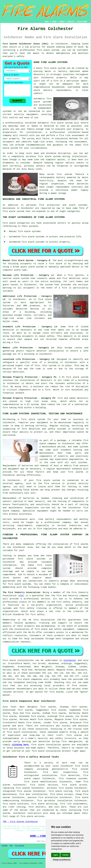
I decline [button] (65, 855)
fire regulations (47, 529)
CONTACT (71, 22)
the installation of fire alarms (68, 544)
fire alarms (65, 174)
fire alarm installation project (51, 751)
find (13, 707)
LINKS (54, 22)
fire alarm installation (46, 745)
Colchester (70, 660)
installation (80, 156)
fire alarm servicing (44, 804)
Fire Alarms (20, 846)
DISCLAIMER (82, 22)
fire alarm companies (29, 679)
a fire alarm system (31, 419)
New (11, 846)
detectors (83, 398)
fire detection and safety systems (44, 429)
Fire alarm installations (18, 660)
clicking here (20, 745)
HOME (47, 22)
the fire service (49, 484)
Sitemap (4, 846)
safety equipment (64, 629)
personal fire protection (43, 205)
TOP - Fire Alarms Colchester (20, 822)
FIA (21, 596)
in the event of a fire (52, 288)
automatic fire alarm (51, 123)
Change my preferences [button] (62, 860)
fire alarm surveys (61, 794)
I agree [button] (56, 855)
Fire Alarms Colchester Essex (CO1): (26, 44)
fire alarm (50, 68)
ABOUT (62, 22)
